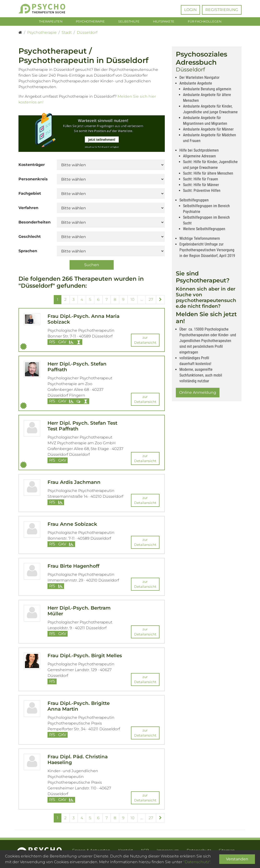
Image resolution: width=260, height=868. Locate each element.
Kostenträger (32, 166)
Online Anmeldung (198, 394)
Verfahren (28, 209)
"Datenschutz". (197, 862)
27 (151, 301)
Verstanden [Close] (237, 859)
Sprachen (28, 252)
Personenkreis (33, 180)
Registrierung (222, 10)
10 (133, 301)
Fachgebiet (30, 195)
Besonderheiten (35, 223)
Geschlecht (30, 238)
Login (190, 10)
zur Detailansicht (145, 341)
